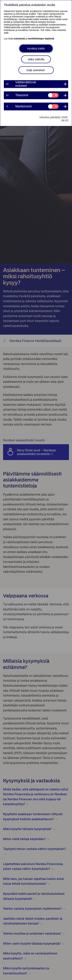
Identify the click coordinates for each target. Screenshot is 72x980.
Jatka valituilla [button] (36, 59)
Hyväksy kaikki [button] (36, 48)
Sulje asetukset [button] (36, 70)
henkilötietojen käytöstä (41, 39)
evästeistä (19, 39)
